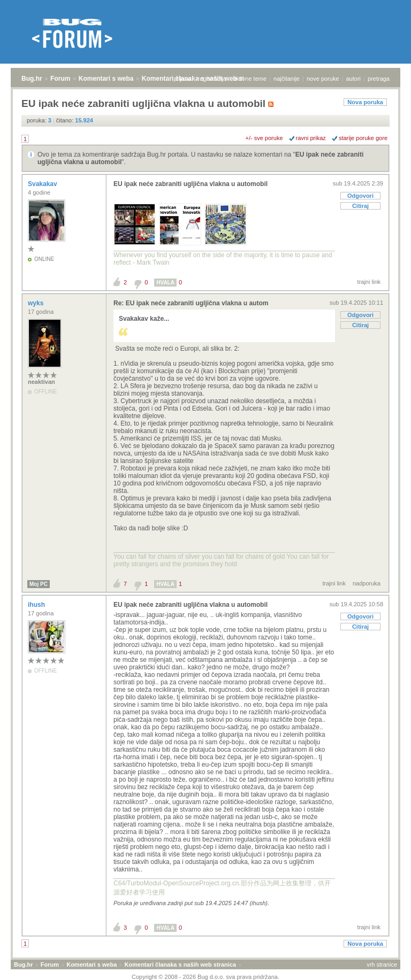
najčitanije (287, 79)
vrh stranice (382, 964)
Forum (60, 79)
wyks (37, 303)
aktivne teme (250, 79)
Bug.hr (32, 79)
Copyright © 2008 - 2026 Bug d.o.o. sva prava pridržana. (205, 977)
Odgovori (360, 196)
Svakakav (43, 184)
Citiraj (360, 206)
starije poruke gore (363, 138)
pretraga (379, 79)
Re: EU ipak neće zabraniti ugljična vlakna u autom (191, 303)
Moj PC (39, 584)
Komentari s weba (106, 79)
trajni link (369, 282)
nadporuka (367, 583)
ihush (37, 605)
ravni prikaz (311, 138)
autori (354, 79)
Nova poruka (365, 102)
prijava (182, 79)
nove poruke (323, 79)
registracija (212, 79)
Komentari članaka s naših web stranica (180, 964)
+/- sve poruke (264, 138)
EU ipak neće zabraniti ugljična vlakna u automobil (191, 184)
